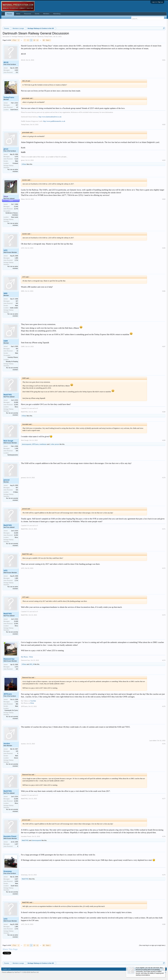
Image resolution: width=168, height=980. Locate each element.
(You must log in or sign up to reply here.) (152, 945)
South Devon (14, 110)
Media (18, 14)
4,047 (16, 879)
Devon (16, 758)
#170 (164, 478)
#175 (164, 706)
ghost (6, 149)
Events (37, 14)
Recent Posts (20, 17)
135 (17, 751)
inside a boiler (14, 308)
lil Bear (24, 164)
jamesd (6, 480)
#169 (164, 440)
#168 (164, 412)
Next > (48, 40)
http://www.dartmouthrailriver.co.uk (50, 117)
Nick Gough (8, 441)
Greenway (8, 871)
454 (17, 349)
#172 (164, 568)
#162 (164, 125)
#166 (164, 291)
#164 (164, 199)
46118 (6, 62)
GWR (6, 341)
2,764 (16, 702)
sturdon (7, 744)
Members (46, 14)
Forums (9, 14)
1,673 (16, 667)
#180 (164, 924)
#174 (164, 660)
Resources (27, 14)
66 (44, 40)
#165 (164, 248)
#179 (164, 875)
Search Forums (9, 17)
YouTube (33, 701)
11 (37, 40)
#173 (164, 615)
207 (17, 105)
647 (17, 301)
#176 (164, 744)
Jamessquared (27, 444)
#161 (164, 60)
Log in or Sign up (157, 2)
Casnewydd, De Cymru (11, 710)
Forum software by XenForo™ (20, 972)
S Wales (16, 492)
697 (17, 488)
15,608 (16, 402)
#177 (164, 799)
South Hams (14, 886)
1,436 (16, 448)
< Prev (14, 40)
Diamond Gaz (9, 659)
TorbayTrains (48, 37)
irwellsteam (43, 444)
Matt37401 (8, 395)
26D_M (32, 664)
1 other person (55, 444)
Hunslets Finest (10, 836)
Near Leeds (15, 217)
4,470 (16, 157)
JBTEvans (35, 444)
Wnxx (16, 407)
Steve (23, 199)
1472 (5, 250)
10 (34, 40)
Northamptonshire (13, 455)
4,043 (16, 70)
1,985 (16, 258)
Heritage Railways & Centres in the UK (24, 37)
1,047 (16, 844)
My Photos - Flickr (27, 657)
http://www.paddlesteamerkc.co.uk (54, 121)
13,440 (16, 207)
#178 (164, 836)
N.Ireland (15, 163)
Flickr (32, 703)
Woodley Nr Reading (12, 362)
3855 (5, 293)
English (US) (7, 969)
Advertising (57, 14)
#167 (164, 347)
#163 (164, 160)
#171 (164, 529)
